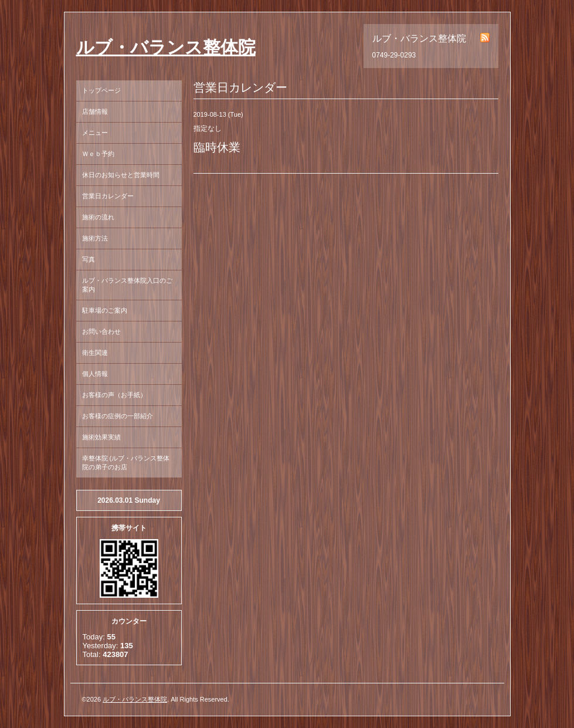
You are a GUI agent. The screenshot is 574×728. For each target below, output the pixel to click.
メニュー (95, 133)
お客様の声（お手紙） (114, 395)
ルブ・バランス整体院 (166, 47)
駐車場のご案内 (105, 310)
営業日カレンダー (108, 196)
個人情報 (95, 374)
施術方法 (95, 238)
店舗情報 (95, 111)
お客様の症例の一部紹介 (118, 416)
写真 (89, 259)
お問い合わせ (101, 331)
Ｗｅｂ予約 (98, 154)
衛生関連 (95, 353)
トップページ (101, 90)
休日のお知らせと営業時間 (121, 175)
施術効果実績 (101, 437)
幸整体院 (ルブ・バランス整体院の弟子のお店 (126, 463)
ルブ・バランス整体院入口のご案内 (127, 285)
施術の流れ (98, 217)
